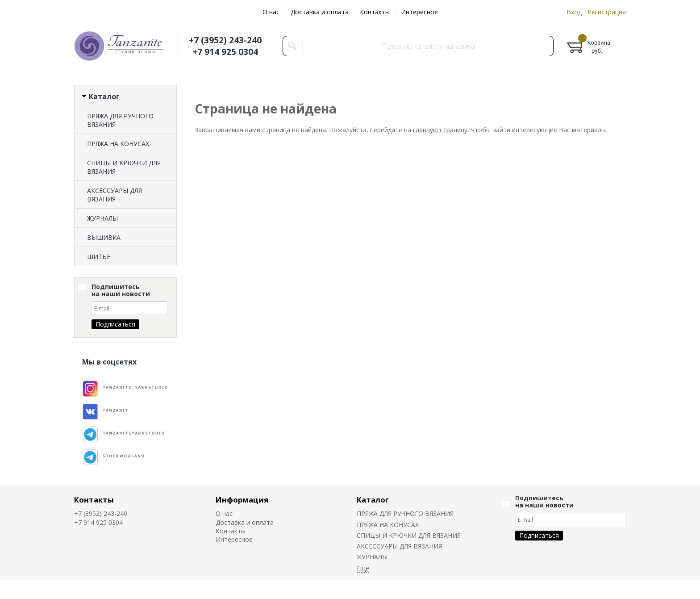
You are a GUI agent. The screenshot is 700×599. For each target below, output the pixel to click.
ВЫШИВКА (104, 237)
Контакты (375, 12)
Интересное (419, 12)
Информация (242, 500)
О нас (271, 12)
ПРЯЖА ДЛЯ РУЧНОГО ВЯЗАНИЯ (120, 120)
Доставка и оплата (320, 12)
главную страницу (440, 130)
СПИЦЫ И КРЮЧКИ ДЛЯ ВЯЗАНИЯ (124, 167)
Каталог (373, 500)
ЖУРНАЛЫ (102, 218)
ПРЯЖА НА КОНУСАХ (118, 144)
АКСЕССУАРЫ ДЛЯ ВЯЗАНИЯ (115, 195)
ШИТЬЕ (99, 257)
